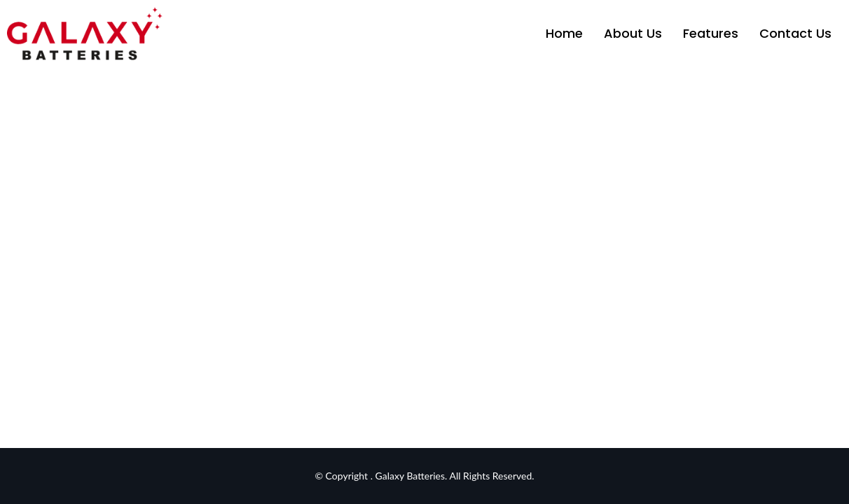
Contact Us (795, 34)
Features (711, 34)
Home (564, 34)
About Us (633, 34)
